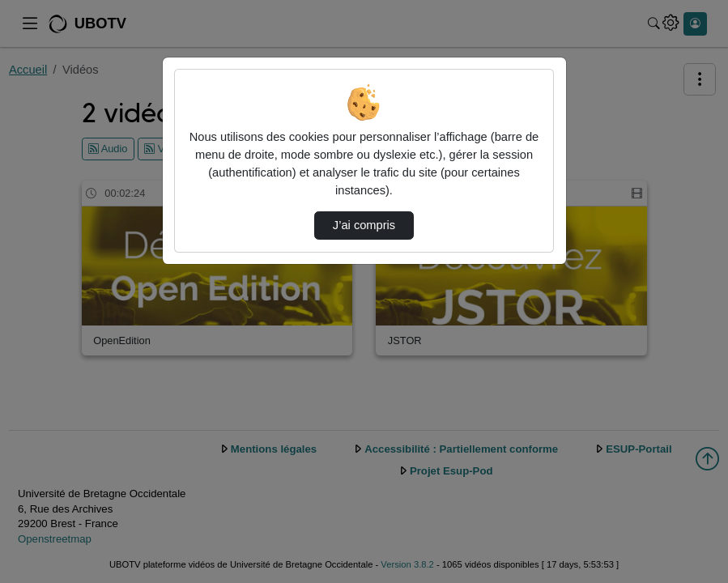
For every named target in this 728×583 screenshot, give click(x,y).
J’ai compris (364, 225)
